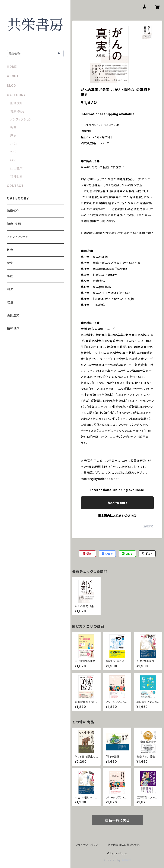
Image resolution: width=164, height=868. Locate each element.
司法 (13, 152)
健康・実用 (17, 111)
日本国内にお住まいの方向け (117, 516)
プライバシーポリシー (88, 845)
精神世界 (17, 176)
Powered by (117, 860)
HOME (12, 67)
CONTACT (15, 186)
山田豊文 (17, 168)
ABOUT (13, 76)
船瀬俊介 (17, 103)
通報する (149, 526)
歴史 (13, 136)
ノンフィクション (21, 119)
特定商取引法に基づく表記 (124, 845)
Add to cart (117, 503)
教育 (13, 127)
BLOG (11, 86)
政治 (13, 160)
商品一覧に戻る (117, 820)
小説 (13, 144)
